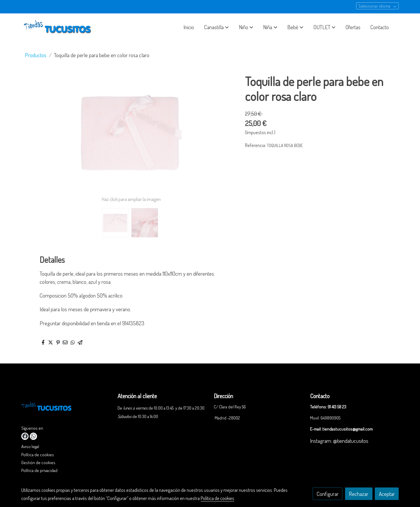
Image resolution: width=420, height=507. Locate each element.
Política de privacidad (39, 470)
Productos (36, 55)
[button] (216, 27)
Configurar (328, 494)
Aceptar (387, 494)
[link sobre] (66, 408)
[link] (59, 27)
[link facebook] (25, 436)
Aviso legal (30, 446)
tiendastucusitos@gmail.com (348, 429)
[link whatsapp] (33, 436)
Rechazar (359, 494)
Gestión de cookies (38, 462)
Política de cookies (38, 454)
